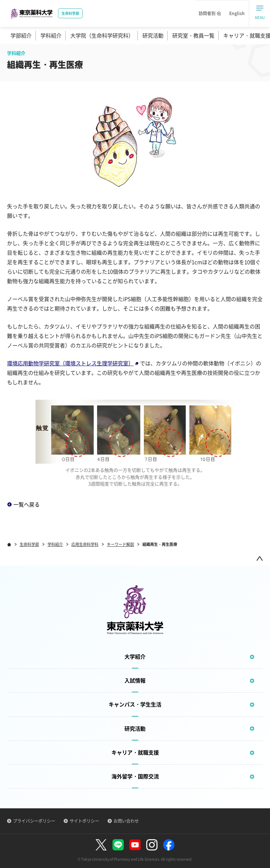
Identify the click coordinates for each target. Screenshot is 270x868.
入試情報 (194, 681)
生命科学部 (29, 544)
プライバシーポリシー (34, 821)
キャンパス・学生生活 (186, 704)
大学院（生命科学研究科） (102, 35)
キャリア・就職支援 (187, 753)
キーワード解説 (120, 544)
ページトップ (259, 558)
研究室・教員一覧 (193, 35)
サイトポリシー (84, 821)
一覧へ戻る (27, 504)
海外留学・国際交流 (187, 776)
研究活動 (153, 35)
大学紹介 (194, 657)
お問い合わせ (126, 821)
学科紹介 (51, 35)
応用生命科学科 (85, 544)
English (237, 13)
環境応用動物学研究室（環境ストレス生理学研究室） (73, 363)
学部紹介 (21, 35)
